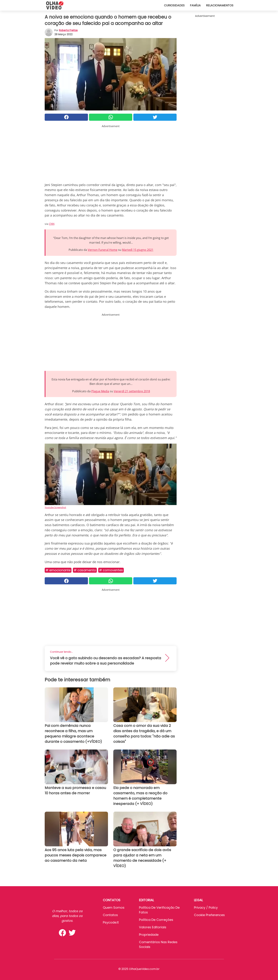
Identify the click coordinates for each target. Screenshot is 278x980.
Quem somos (114, 908)
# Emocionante (58, 570)
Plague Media (100, 391)
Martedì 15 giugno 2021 (138, 250)
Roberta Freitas (68, 30)
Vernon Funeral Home (103, 250)
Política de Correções (156, 920)
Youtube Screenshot (55, 507)
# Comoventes (111, 570)
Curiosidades (174, 5)
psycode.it (111, 922)
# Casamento (85, 570)
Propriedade (149, 935)
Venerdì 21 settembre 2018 (132, 391)
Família (195, 5)
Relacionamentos (220, 5)
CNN (52, 224)
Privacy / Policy (206, 908)
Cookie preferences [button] (209, 915)
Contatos (110, 915)
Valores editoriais (153, 927)
